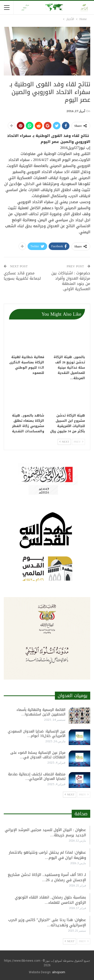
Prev (78, 442)
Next (64, 442)
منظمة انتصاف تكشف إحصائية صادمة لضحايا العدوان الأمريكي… (37, 777)
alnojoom (59, 972)
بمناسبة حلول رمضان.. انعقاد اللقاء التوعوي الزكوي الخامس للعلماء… (51, 900)
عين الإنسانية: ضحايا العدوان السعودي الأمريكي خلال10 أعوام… (37, 734)
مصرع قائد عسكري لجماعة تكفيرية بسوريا (22, 276)
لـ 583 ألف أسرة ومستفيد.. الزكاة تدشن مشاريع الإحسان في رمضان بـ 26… (47, 877)
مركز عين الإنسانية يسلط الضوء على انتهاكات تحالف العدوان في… (38, 755)
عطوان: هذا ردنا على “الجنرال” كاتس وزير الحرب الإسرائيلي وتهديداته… (47, 922)
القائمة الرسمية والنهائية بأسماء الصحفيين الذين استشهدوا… (41, 712)
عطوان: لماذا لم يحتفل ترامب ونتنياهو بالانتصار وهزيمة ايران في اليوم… (47, 855)
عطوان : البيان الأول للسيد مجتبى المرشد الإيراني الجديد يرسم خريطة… (45, 832)
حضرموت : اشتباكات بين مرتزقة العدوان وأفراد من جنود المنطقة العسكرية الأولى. (71, 281)
